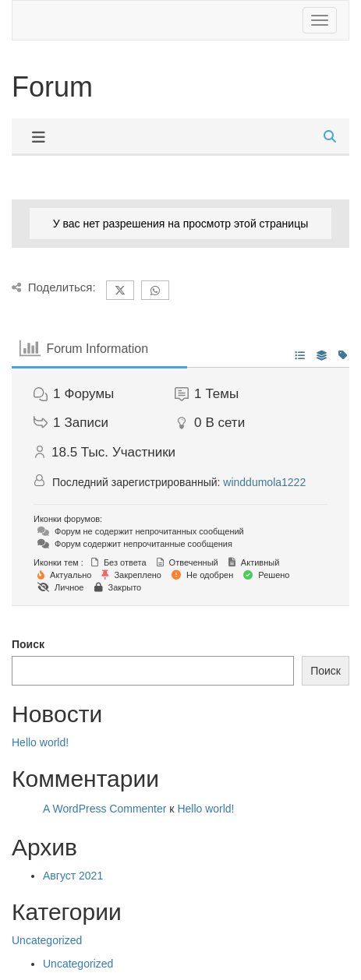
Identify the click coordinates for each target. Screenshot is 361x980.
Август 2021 (73, 876)
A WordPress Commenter (104, 809)
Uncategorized (47, 940)
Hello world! (40, 742)
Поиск (28, 644)
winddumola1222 (264, 482)
